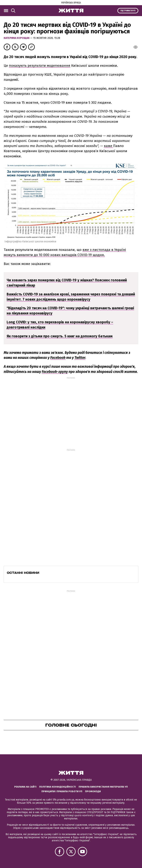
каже (109, 146)
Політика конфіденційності (58, 787)
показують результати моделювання (40, 66)
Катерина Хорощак (17, 38)
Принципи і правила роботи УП (62, 791)
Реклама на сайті (25, 787)
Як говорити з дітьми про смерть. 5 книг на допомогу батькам (60, 336)
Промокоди (93, 791)
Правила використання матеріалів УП (103, 787)
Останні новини (23, 573)
